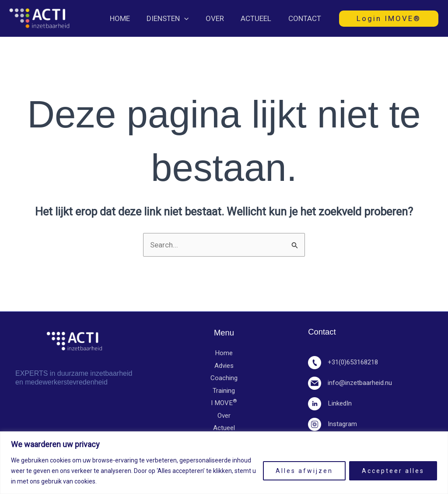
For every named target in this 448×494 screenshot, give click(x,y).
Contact (306, 18)
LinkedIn (330, 403)
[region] (224, 463)
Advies (224, 366)
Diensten (175, 18)
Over (220, 18)
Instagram (332, 424)
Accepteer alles (393, 471)
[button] (191, 18)
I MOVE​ (224, 404)
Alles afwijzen (304, 471)
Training (224, 391)
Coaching (224, 378)
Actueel (259, 18)
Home (129, 18)
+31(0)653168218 (346, 362)
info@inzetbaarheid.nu (350, 383)
